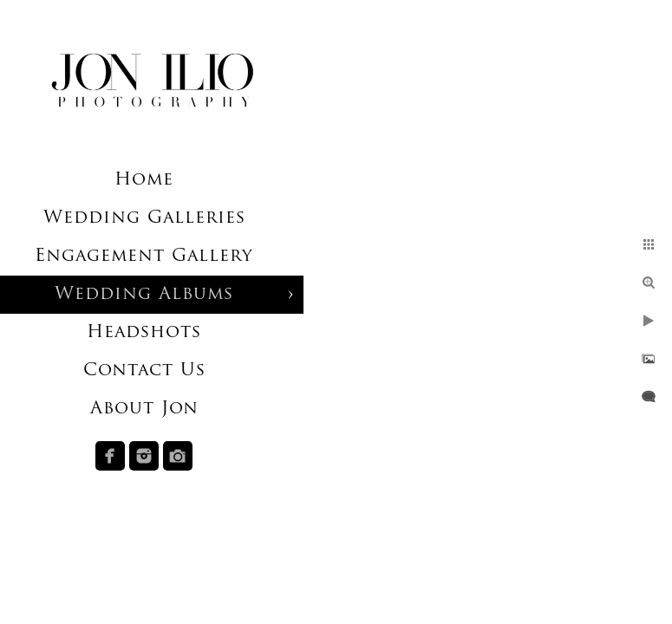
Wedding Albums (144, 295)
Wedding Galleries (144, 218)
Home (144, 180)
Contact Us (144, 371)
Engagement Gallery (144, 257)
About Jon (144, 409)
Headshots (144, 333)
